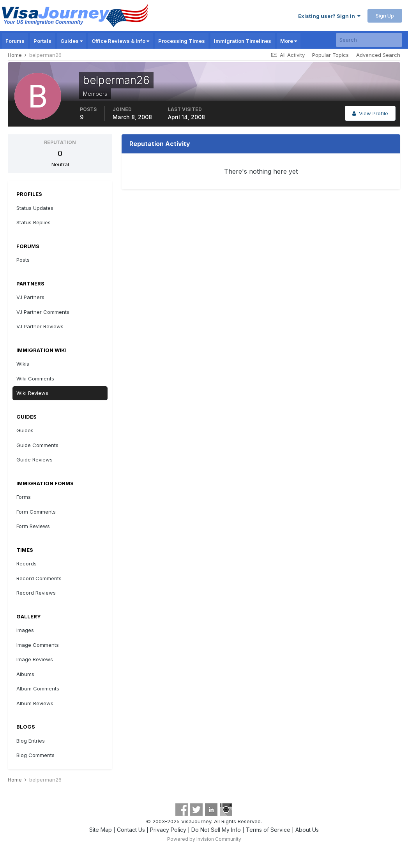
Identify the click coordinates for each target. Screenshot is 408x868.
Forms (24, 497)
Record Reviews (36, 593)
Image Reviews (35, 659)
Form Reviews (33, 526)
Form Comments (36, 512)
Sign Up (385, 16)
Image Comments (38, 645)
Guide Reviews (34, 460)
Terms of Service (268, 830)
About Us (307, 830)
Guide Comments (37, 445)
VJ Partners (30, 297)
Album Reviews (35, 703)
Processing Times (182, 41)
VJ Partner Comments (43, 312)
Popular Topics (330, 55)
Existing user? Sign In (329, 16)
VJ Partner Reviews (40, 326)
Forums (15, 41)
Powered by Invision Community (204, 839)
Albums (25, 674)
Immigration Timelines (243, 41)
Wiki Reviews (32, 393)
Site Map (101, 830)
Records (26, 563)
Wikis (23, 364)
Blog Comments (35, 755)
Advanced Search (378, 55)
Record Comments (39, 578)
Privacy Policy (168, 830)
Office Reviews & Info (120, 41)
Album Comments (38, 688)
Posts (23, 260)
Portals (42, 41)
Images (25, 630)
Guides (72, 41)
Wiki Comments (35, 379)
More (289, 41)
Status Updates (35, 208)
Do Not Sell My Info (216, 830)
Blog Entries (31, 741)
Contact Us (131, 830)
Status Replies (34, 222)
